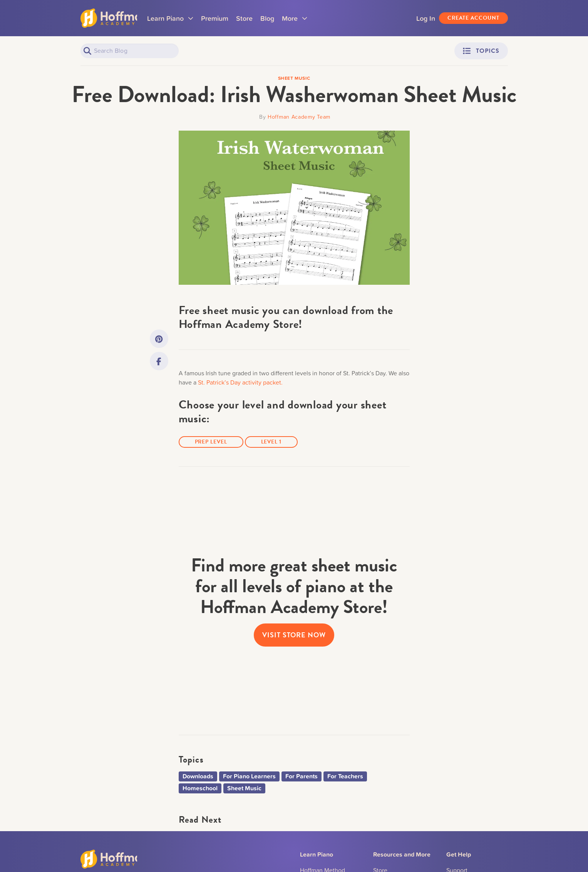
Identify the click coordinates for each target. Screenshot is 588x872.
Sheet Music (244, 788)
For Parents (302, 776)
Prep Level (211, 442)
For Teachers (345, 776)
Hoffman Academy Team (299, 117)
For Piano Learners (249, 776)
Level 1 (271, 442)
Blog (285, 18)
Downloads (198, 776)
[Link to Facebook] (159, 361)
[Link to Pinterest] (159, 339)
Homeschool (200, 788)
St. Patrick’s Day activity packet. (240, 382)
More (312, 20)
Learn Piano (188, 20)
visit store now (294, 635)
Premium (232, 18)
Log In (426, 18)
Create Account (473, 18)
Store (262, 18)
